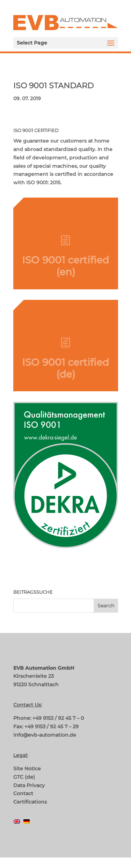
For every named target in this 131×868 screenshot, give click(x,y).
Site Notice (27, 769)
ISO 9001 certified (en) (65, 269)
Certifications (30, 802)
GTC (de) (24, 777)
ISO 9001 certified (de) (65, 371)
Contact (23, 793)
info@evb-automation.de (45, 735)
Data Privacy (29, 785)
